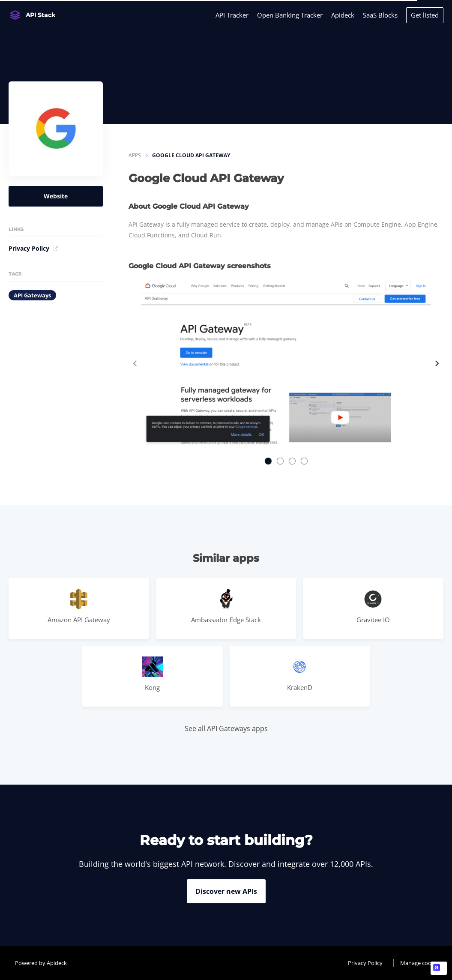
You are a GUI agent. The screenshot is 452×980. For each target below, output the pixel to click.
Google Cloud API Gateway (191, 155)
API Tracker (232, 15)
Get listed (425, 15)
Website (56, 196)
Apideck (343, 15)
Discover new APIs (226, 891)
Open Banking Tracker (290, 15)
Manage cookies (421, 963)
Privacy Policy (33, 248)
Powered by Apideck (41, 963)
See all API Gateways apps (226, 728)
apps (135, 155)
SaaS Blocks (380, 15)
